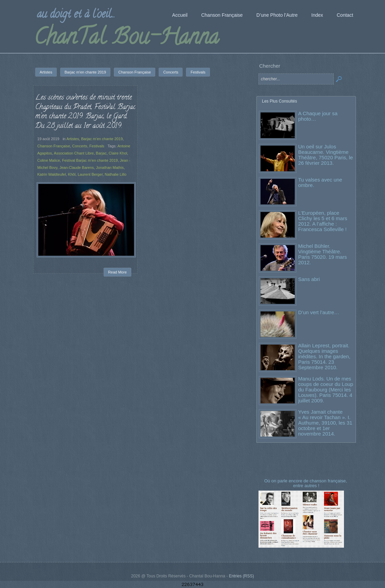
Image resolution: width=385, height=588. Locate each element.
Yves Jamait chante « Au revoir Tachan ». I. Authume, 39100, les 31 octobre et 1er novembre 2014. (325, 423)
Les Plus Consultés (280, 101)
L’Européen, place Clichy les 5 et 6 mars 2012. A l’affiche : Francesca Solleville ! (323, 221)
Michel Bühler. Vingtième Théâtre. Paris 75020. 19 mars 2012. (323, 254)
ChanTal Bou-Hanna (126, 39)
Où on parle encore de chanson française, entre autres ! (306, 483)
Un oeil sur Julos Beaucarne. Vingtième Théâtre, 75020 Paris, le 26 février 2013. (326, 155)
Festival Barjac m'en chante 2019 (90, 160)
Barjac (101, 153)
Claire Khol (118, 153)
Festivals (97, 146)
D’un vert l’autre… (319, 312)
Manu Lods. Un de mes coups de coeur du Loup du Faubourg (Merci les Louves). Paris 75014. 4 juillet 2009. (326, 390)
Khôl (72, 174)
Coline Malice (49, 160)
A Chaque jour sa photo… (318, 116)
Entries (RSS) (241, 576)
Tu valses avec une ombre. (320, 182)
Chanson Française (54, 146)
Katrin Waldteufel (52, 174)
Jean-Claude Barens (77, 168)
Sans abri (309, 279)
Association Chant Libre (74, 153)
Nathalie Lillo (115, 174)
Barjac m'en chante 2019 (102, 139)
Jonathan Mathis (110, 168)
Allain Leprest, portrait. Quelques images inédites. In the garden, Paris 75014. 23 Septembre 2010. (324, 356)
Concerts (80, 146)
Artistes (73, 139)
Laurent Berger (90, 174)
